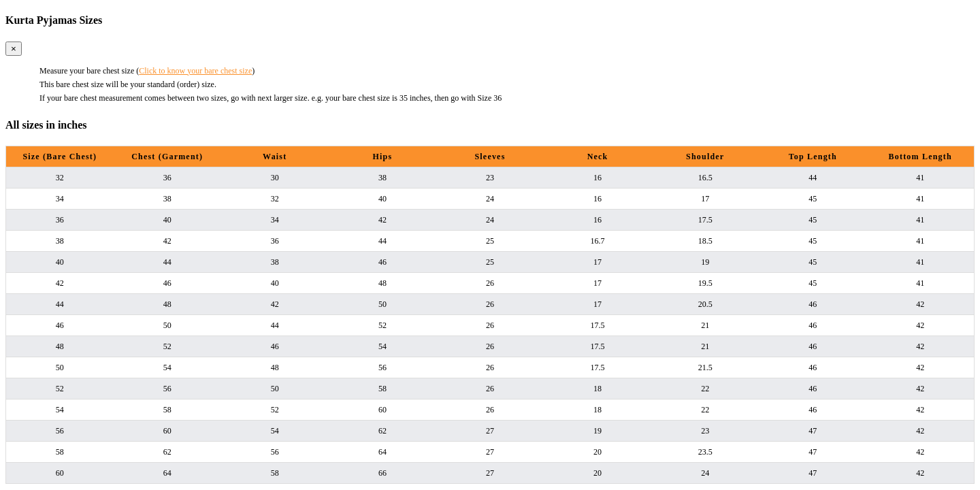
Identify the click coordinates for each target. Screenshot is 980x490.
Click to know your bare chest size (195, 71)
